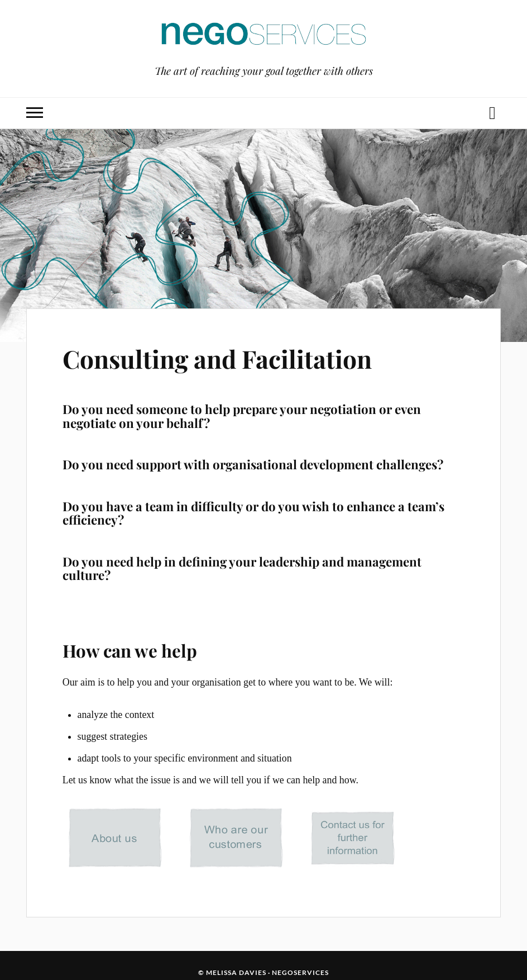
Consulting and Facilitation (217, 358)
